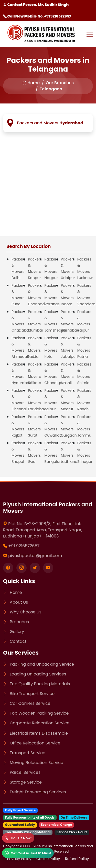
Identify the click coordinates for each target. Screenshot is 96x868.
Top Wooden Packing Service (39, 713)
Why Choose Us (26, 612)
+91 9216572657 (24, 546)
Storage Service (26, 782)
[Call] (18, 838)
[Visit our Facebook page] (8, 568)
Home (31, 83)
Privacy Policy (20, 859)
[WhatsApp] (28, 853)
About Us (19, 602)
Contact (18, 641)
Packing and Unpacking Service (42, 664)
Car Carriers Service (30, 703)
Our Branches (60, 83)
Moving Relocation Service (36, 763)
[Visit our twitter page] (35, 568)
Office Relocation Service (35, 743)
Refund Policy (77, 859)
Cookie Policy (49, 859)
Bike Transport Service (32, 694)
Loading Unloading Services (38, 674)
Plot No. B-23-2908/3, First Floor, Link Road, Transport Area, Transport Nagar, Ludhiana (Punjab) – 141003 (43, 530)
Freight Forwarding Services (38, 792)
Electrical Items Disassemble (39, 733)
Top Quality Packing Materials (40, 684)
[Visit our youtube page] (48, 568)
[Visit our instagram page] (22, 568)
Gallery (17, 632)
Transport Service (28, 753)
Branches (19, 622)
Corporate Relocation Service (40, 723)
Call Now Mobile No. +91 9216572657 (37, 16)
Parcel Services (25, 772)
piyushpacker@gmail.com (35, 556)
